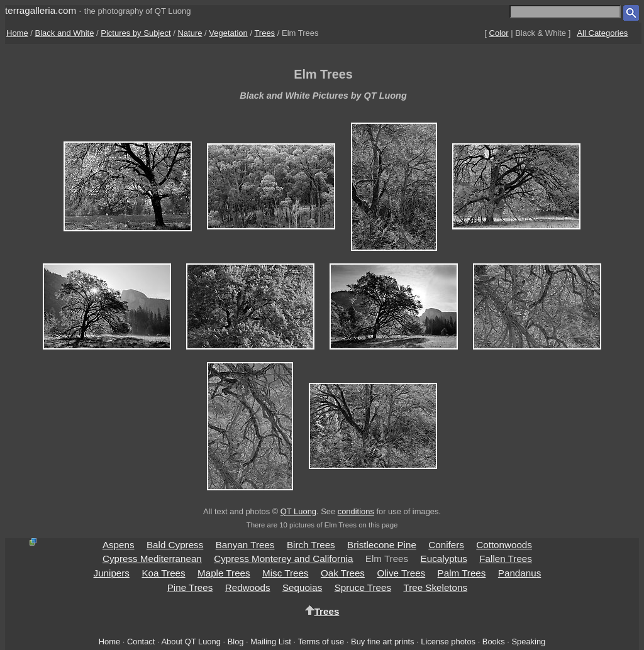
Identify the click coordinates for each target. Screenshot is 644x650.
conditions (356, 511)
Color (499, 33)
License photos (448, 642)
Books (494, 642)
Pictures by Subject (136, 33)
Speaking (528, 642)
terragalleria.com (41, 10)
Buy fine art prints (382, 642)
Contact (141, 642)
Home (17, 33)
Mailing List (271, 642)
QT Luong (298, 511)
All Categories (602, 33)
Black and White (65, 33)
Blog (236, 642)
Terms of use (321, 642)
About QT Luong (191, 642)
